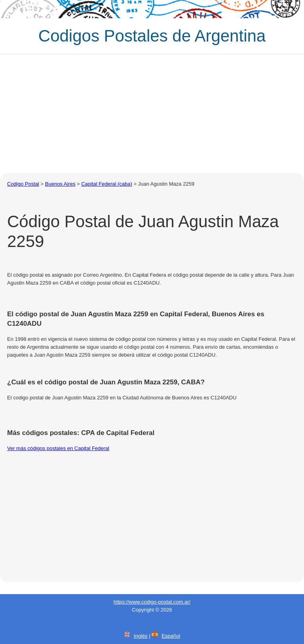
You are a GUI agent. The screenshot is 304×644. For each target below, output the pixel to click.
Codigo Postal (23, 184)
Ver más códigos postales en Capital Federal (58, 448)
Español (171, 636)
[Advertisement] (152, 114)
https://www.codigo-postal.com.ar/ (152, 602)
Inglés (141, 636)
